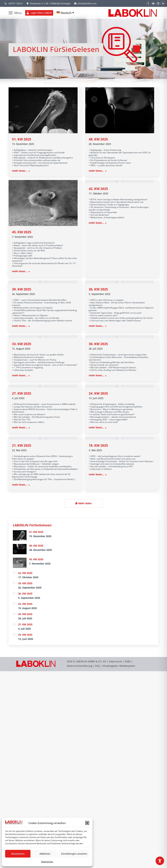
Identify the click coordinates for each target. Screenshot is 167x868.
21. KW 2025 (22, 445)
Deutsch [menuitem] (66, 13)
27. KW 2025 (22, 393)
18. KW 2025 (98, 445)
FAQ (97, 666)
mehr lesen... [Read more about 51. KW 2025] (21, 171)
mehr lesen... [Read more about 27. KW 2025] (21, 427)
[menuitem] (65, 13)
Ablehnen (45, 854)
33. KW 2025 (22, 344)
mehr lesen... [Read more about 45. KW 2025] (21, 271)
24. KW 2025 (98, 393)
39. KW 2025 (22, 289)
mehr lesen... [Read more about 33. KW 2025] (21, 375)
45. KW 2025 (22, 232)
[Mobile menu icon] (15, 13)
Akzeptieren (18, 854)
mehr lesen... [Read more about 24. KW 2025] (98, 427)
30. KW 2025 (98, 344)
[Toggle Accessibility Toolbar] (160, 861)
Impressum (115, 661)
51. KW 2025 (22, 139)
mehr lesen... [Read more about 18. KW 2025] (98, 474)
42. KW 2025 (98, 189)
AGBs (128, 661)
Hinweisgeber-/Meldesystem (119, 666)
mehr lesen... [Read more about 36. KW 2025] (98, 326)
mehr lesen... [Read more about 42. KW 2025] (98, 223)
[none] (65, 13)
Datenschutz (47, 862)
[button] (87, 823)
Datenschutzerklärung (80, 666)
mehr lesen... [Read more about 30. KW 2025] (98, 375)
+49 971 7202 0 (15, 3)
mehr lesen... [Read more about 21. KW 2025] (21, 485)
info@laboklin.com (85, 4)
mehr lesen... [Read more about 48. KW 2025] (98, 171)
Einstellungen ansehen (74, 854)
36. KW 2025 (98, 289)
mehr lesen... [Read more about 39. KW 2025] (21, 326)
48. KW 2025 (98, 139)
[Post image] (20, 535)
